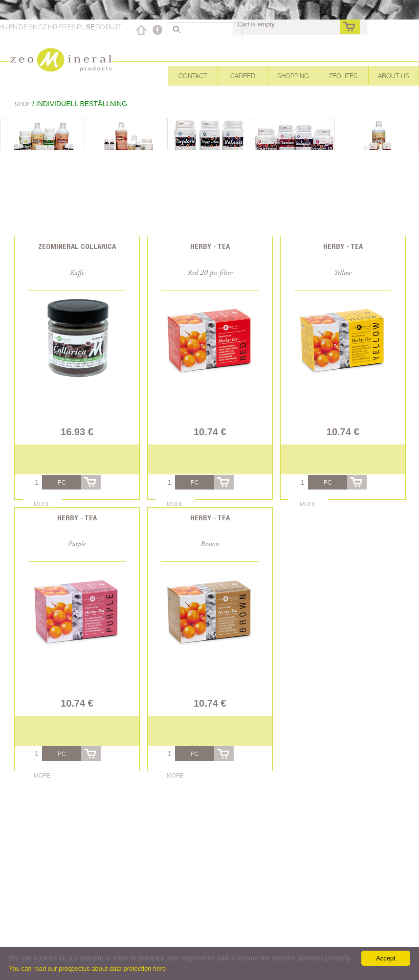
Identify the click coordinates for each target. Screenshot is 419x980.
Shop (23, 104)
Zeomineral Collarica (77, 246)
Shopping (293, 76)
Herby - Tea (210, 246)
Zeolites (343, 76)
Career (243, 76)
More (42, 504)
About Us (394, 76)
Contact (193, 76)
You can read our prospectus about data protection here (87, 969)
